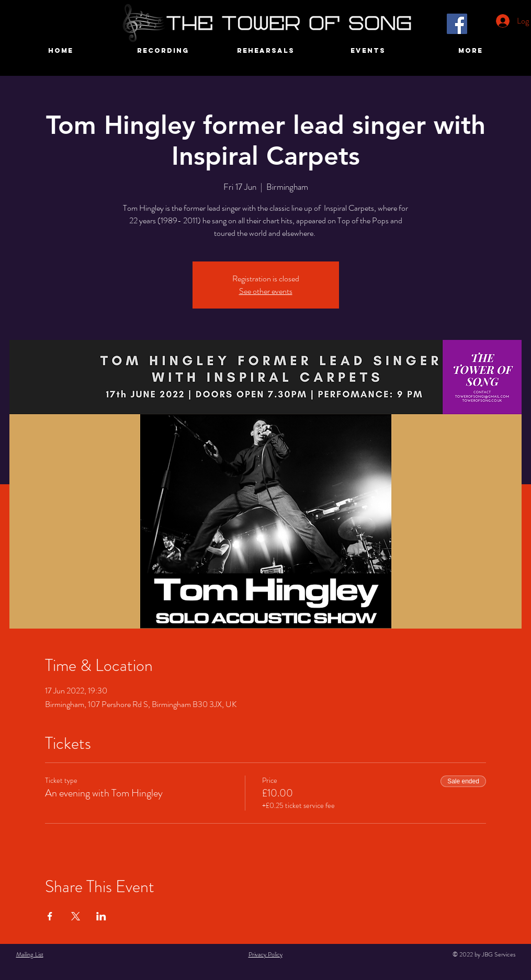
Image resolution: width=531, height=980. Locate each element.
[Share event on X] (76, 916)
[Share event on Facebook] (50, 916)
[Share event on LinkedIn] (101, 916)
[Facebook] (457, 24)
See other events (266, 291)
